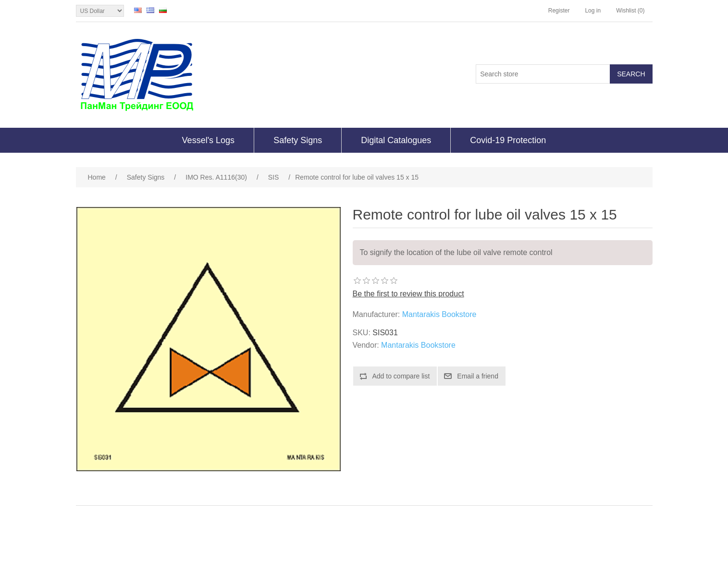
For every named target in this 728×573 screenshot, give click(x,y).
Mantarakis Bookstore (439, 314)
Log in (593, 11)
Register (559, 11)
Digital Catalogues (396, 140)
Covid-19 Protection (508, 140)
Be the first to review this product (408, 294)
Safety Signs (298, 140)
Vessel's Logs (209, 140)
